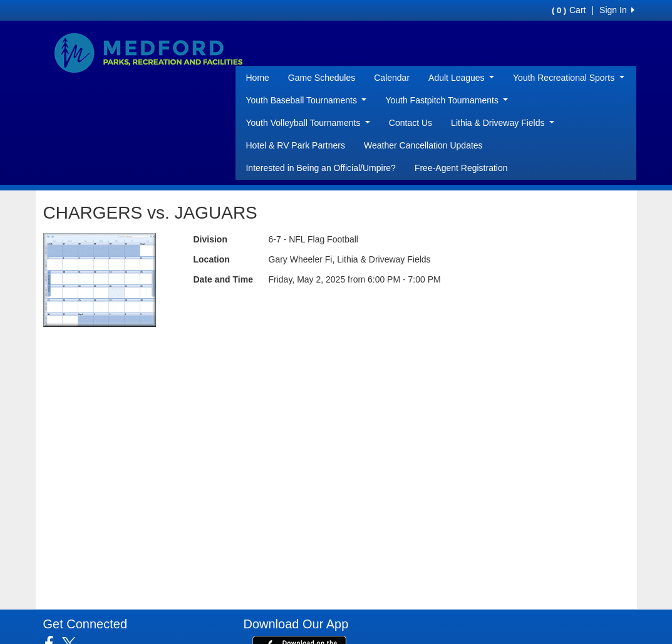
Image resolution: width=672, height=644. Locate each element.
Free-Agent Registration (461, 168)
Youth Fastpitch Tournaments (447, 100)
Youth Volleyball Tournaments (308, 123)
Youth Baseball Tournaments (306, 100)
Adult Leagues (461, 78)
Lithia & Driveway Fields (503, 123)
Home (257, 78)
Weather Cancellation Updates (423, 145)
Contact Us (411, 123)
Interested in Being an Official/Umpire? (320, 168)
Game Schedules (322, 78)
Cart (569, 10)
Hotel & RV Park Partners (295, 145)
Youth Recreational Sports (569, 78)
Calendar (392, 78)
